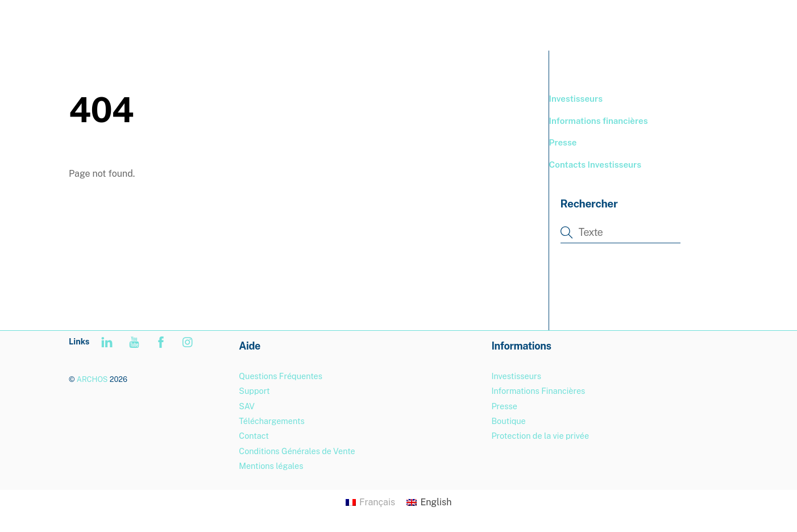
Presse (563, 142)
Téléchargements (272, 421)
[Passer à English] (429, 502)
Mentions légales (271, 466)
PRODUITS (517, 22)
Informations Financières (538, 391)
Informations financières (599, 121)
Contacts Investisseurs (595, 165)
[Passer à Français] (370, 502)
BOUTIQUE (581, 22)
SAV (247, 406)
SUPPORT (644, 22)
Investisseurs (576, 99)
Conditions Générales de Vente (297, 451)
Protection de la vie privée (540, 436)
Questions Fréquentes (281, 376)
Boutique (508, 421)
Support (254, 391)
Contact (254, 436)
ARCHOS (92, 379)
